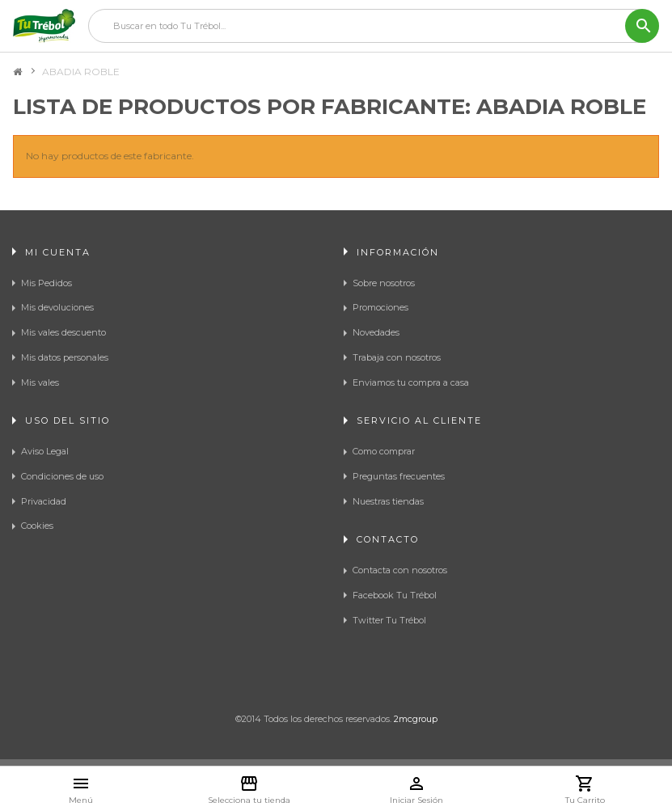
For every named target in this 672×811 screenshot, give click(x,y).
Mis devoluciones (57, 307)
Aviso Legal (45, 451)
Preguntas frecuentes (399, 476)
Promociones (380, 307)
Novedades (376, 332)
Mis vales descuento (63, 332)
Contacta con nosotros (400, 570)
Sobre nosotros (384, 283)
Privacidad (44, 501)
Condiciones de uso (62, 476)
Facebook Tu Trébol (395, 595)
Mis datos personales (65, 357)
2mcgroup (416, 719)
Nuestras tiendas (388, 501)
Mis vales (40, 382)
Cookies (37, 526)
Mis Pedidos (46, 283)
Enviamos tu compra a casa (411, 382)
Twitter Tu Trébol (389, 620)
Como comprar (384, 451)
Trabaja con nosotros (397, 357)
